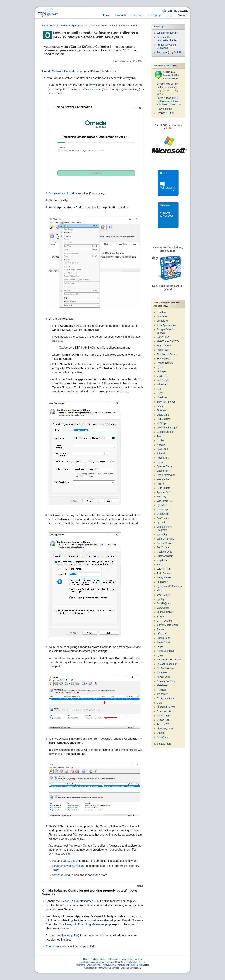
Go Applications (165, 668)
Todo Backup (164, 573)
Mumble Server (165, 612)
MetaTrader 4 (164, 346)
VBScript (161, 423)
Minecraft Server (166, 707)
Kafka (160, 565)
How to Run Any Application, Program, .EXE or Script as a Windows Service (113, 962)
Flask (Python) (165, 729)
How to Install (164, 109)
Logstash (162, 560)
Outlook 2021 (164, 720)
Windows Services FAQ (131, 968)
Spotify (160, 599)
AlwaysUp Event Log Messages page (88, 924)
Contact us (52, 946)
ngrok (160, 655)
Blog (169, 15)
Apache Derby (165, 466)
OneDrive (162, 316)
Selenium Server (166, 402)
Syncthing (162, 534)
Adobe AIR (163, 458)
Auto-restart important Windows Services (101, 968)
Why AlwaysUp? (94, 965)
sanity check (71, 861)
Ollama (161, 733)
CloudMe (162, 672)
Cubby (160, 440)
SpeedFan (162, 471)
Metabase (162, 685)
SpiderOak (163, 449)
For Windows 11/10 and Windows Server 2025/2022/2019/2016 (169, 101)
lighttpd (161, 454)
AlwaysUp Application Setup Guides (133, 965)
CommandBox (165, 716)
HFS (159, 389)
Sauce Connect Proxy (169, 659)
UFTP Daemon (165, 621)
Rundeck (162, 690)
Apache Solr (163, 492)
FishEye (161, 372)
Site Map (138, 959)
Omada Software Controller (59, 71)
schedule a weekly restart (68, 866)
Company (154, 15)
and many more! (163, 744)
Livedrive (162, 397)
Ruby (160, 393)
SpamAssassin (165, 556)
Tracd (160, 436)
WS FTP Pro (164, 569)
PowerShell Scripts (167, 428)
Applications (78, 25)
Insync (160, 647)
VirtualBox (162, 321)
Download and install (62, 194)
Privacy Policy (126, 959)
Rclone (161, 616)
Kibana (161, 591)
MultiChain (163, 582)
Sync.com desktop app (169, 586)
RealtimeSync (164, 552)
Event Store (163, 595)
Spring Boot (163, 638)
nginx (160, 367)
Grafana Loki (164, 711)
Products (121, 15)
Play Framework (166, 475)
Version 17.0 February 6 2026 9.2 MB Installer (171, 75)
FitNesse (162, 410)
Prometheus (163, 642)
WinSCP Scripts (165, 539)
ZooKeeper (163, 547)
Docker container (166, 698)
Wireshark (162, 384)
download (96, 85)
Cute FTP (162, 376)
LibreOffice (163, 608)
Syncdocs (162, 505)
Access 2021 (164, 724)
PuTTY (161, 484)
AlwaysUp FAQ (70, 935)
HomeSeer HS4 (165, 651)
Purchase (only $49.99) (169, 52)
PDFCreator (163, 419)
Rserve (161, 629)
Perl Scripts (163, 380)
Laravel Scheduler (167, 664)
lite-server (162, 694)
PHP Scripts (163, 488)
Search (183, 15)
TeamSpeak (163, 358)
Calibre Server (165, 543)
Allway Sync (163, 677)
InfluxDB (161, 634)
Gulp (159, 703)
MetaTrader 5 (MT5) (168, 341)
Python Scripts (165, 363)
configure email (62, 875)
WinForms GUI (165, 501)
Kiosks (160, 462)
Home (106, 15)
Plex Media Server (167, 354)
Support (137, 15)
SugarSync (163, 415)
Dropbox (161, 312)
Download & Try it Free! (165, 66)
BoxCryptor (163, 518)
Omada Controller (166, 681)
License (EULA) (165, 113)
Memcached (163, 479)
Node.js (161, 445)
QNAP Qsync (164, 603)
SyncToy (161, 497)
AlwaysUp (65, 25)
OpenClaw (162, 737)
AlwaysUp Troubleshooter (77, 901)
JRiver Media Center (168, 625)
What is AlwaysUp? (167, 33)
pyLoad (161, 522)
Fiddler (160, 406)
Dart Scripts (163, 510)
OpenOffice (163, 514)
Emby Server (164, 577)
